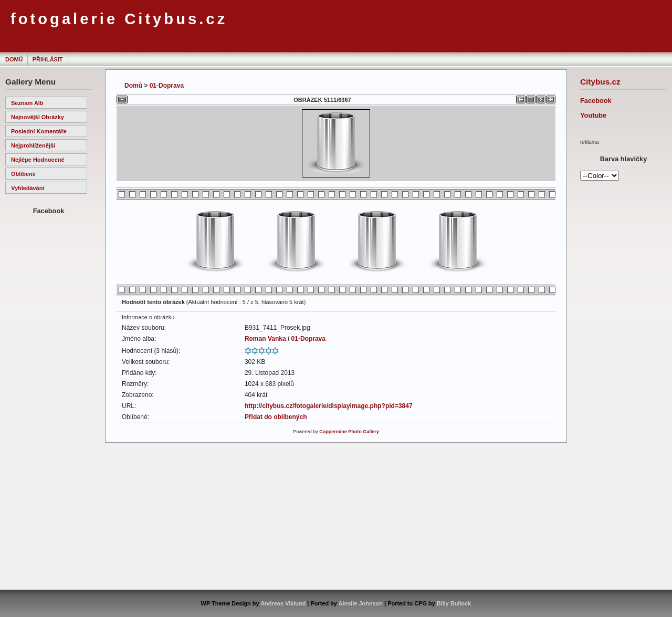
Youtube (593, 115)
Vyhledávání (28, 188)
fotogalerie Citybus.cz (119, 19)
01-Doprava (167, 86)
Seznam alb (27, 103)
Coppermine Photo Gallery (349, 432)
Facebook (596, 101)
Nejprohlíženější (33, 145)
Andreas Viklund (283, 603)
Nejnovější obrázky (38, 117)
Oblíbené (23, 174)
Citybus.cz (600, 82)
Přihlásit (48, 59)
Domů (14, 59)
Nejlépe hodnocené (38, 160)
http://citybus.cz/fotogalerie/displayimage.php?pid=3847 (329, 406)
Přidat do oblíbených (276, 417)
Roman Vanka (265, 339)
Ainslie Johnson (361, 603)
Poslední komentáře (39, 131)
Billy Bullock (454, 603)
